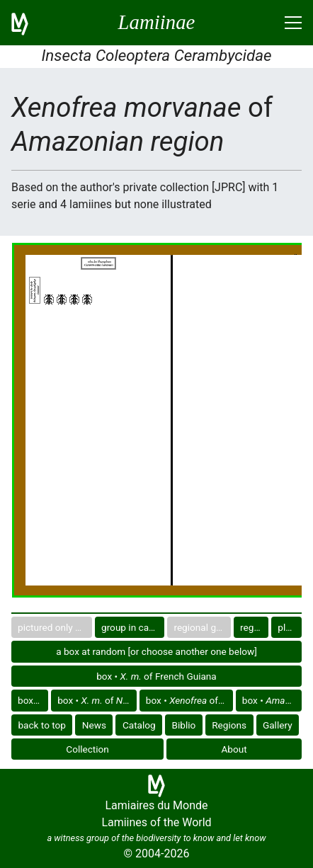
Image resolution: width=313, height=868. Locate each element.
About (234, 749)
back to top (42, 725)
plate (288, 627)
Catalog (139, 725)
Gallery (278, 725)
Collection (87, 749)
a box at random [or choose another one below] (156, 651)
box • (33, 700)
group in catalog (133, 627)
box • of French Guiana (156, 676)
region (254, 627)
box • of (97, 700)
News (94, 725)
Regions (229, 725)
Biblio (184, 725)
